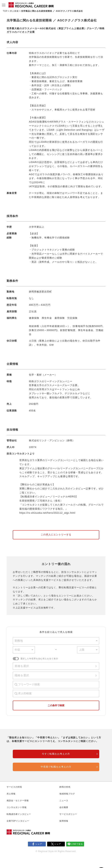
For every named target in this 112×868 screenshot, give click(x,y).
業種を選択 (22, 666)
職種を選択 (22, 675)
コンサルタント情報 (17, 807)
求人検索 (14, 11)
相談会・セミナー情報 (18, 801)
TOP (5, 11)
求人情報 (11, 794)
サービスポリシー (68, 814)
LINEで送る (77, 844)
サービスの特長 (14, 787)
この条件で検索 (56, 705)
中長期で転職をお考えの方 (56, 767)
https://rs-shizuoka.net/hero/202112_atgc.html (47, 513)
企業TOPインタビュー (18, 821)
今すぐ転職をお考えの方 (56, 754)
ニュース (64, 801)
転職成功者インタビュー (19, 814)
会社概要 (64, 807)
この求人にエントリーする (56, 535)
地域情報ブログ (67, 794)
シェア (39, 844)
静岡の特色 (65, 787)
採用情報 (64, 821)
